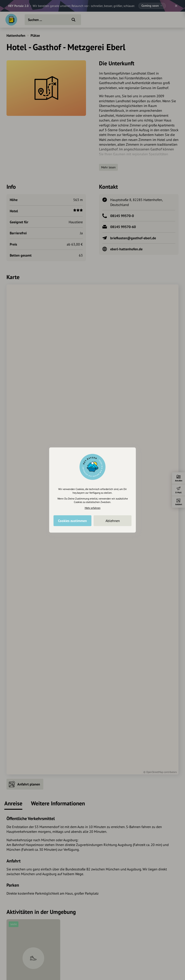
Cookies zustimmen (72, 521)
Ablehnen (113, 521)
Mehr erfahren (93, 508)
